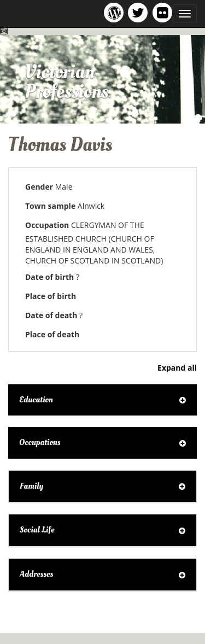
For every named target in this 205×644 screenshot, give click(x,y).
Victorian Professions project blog (116, 12)
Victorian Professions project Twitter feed (140, 12)
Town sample (50, 206)
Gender (39, 187)
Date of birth (49, 277)
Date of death (51, 315)
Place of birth (51, 296)
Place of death (52, 334)
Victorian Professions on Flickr (165, 12)
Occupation (47, 225)
